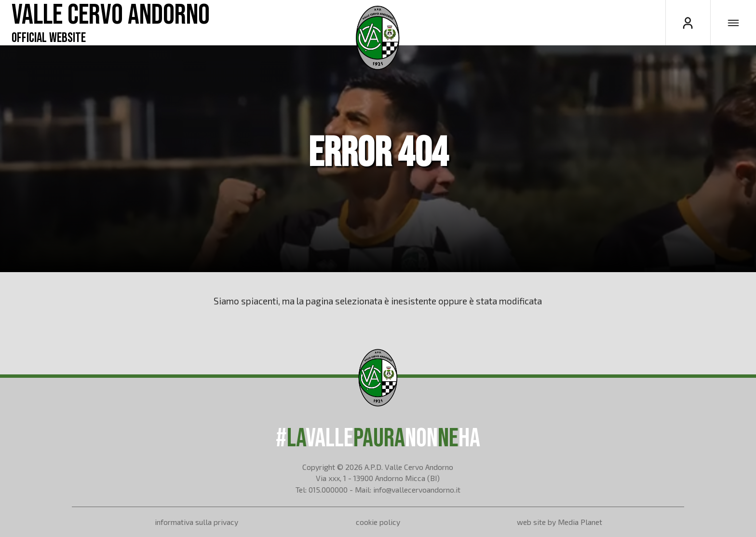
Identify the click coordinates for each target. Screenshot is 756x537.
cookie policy (378, 522)
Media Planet (580, 522)
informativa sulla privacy (196, 522)
